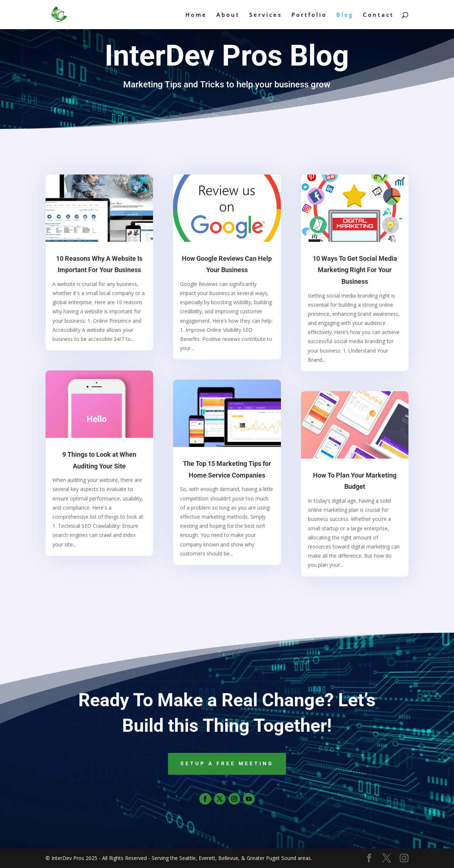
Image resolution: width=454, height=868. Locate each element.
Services (266, 15)
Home (196, 15)
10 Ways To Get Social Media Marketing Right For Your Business (355, 270)
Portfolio (309, 15)
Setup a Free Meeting (227, 763)
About (228, 15)
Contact (378, 15)
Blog (345, 15)
